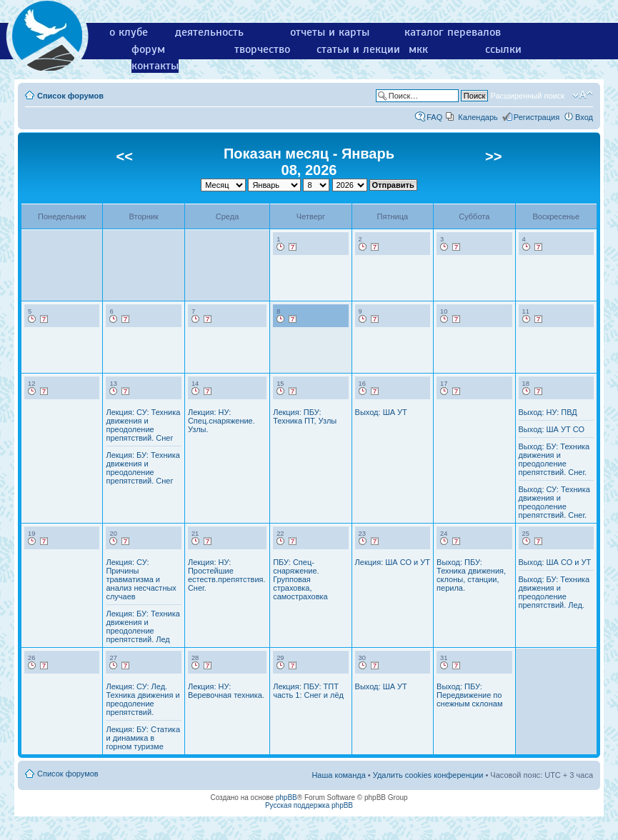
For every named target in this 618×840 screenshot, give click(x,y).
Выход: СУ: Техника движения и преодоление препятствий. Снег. (554, 502)
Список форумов (70, 96)
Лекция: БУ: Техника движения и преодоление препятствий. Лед (143, 626)
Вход (584, 117)
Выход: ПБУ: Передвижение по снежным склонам (469, 695)
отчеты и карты (330, 32)
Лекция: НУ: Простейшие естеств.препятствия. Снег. (227, 575)
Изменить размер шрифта (583, 95)
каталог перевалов (453, 32)
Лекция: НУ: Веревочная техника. (226, 691)
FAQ (434, 117)
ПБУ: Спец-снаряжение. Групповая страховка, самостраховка (300, 579)
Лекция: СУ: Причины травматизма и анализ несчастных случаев (141, 579)
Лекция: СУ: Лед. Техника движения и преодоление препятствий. (143, 699)
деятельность (209, 32)
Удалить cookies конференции (428, 775)
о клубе (129, 32)
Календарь (478, 117)
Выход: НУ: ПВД (548, 412)
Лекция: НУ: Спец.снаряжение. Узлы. (221, 421)
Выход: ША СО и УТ (555, 562)
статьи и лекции (358, 49)
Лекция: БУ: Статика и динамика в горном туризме (143, 738)
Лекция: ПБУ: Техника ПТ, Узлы (305, 416)
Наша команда (338, 775)
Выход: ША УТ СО (552, 429)
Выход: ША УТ (381, 412)
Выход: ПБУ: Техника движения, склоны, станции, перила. (471, 575)
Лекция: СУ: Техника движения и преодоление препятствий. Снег (143, 425)
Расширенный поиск (527, 96)
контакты (155, 66)
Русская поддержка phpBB (309, 805)
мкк (418, 49)
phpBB (286, 797)
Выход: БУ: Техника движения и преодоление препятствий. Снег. (554, 459)
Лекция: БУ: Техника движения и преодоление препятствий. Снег (143, 468)
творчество (262, 49)
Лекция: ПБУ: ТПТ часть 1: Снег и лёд (308, 691)
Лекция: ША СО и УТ (393, 562)
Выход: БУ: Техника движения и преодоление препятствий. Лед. (554, 592)
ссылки (503, 49)
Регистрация (537, 117)
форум (148, 49)
